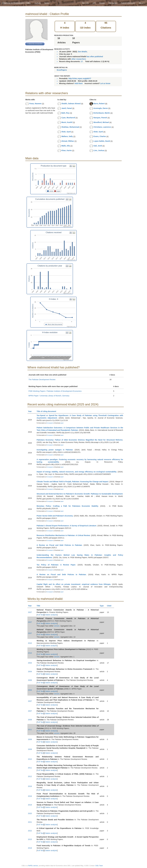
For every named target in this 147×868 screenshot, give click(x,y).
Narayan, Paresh (100, 118)
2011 (30, 730)
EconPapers (62, 70)
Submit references (128, 3)
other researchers (79, 59)
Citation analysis (51, 615)
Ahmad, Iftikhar (68, 141)
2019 (30, 805)
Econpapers (50, 423)
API (94, 3)
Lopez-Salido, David (102, 141)
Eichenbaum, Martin (102, 113)
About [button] (142, 3)
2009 (30, 749)
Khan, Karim (67, 150)
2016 (30, 786)
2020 (30, 813)
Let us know (105, 83)
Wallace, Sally (67, 136)
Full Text (40, 615)
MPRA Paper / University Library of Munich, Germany (49, 396)
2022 (30, 831)
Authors (38, 3)
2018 (30, 848)
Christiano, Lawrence (102, 127)
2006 (30, 680)
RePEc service (33, 866)
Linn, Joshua (99, 150)
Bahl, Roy (65, 113)
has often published (95, 57)
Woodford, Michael (101, 122)
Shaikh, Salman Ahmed (71, 104)
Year (31, 411)
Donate (102, 3)
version (57, 626)
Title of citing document (47, 411)
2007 (30, 612)
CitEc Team (99, 866)
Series (47, 3)
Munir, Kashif (67, 122)
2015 (30, 839)
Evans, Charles (100, 136)
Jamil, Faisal (67, 108)
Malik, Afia (66, 146)
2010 (30, 643)
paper (62, 423)
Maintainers (113, 3)
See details (82, 52)
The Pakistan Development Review (42, 380)
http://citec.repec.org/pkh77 (80, 78)
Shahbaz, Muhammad (70, 127)
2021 (30, 822)
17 (82, 61)
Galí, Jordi (98, 146)
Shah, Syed (66, 132)
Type (103, 606)
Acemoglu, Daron (101, 108)
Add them (79, 83)
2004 (30, 663)
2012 (30, 776)
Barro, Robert (99, 104)
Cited (110, 606)
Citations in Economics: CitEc (16, 3)
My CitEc (86, 3)
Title (39, 606)
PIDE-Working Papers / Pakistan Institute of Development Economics (55, 391)
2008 (30, 720)
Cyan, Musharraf (68, 118)
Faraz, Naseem (35, 104)
